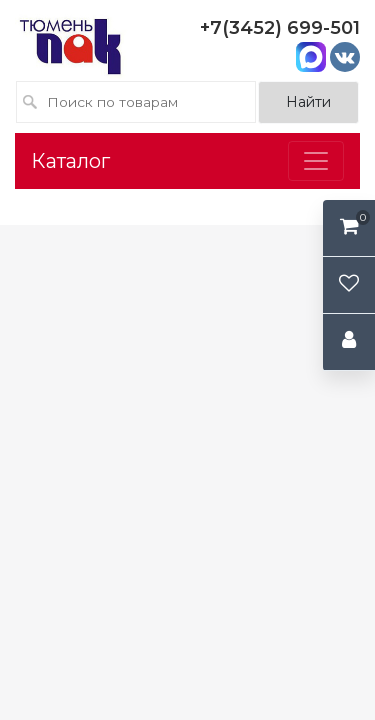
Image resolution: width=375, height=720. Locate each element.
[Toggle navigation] (316, 161)
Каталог (70, 161)
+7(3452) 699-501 (280, 28)
